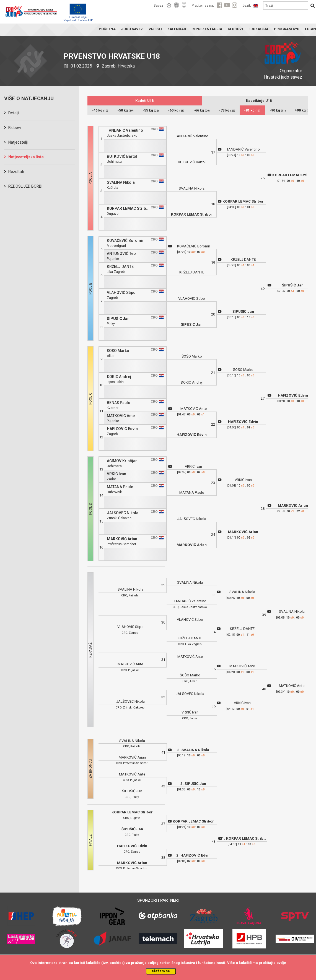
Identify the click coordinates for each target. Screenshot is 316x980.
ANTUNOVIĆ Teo (121, 254)
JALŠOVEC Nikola (123, 513)
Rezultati (16, 172)
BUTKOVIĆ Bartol (122, 157)
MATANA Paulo (120, 487)
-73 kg (227, 110)
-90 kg (278, 110)
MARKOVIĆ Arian (122, 539)
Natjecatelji (18, 142)
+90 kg (303, 110)
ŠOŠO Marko (118, 351)
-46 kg (100, 110)
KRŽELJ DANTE (120, 267)
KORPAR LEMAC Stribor (128, 209)
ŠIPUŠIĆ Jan (118, 319)
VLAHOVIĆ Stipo (121, 293)
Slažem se (161, 971)
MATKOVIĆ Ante (121, 416)
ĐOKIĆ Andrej (119, 377)
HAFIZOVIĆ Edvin (122, 429)
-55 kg (151, 110)
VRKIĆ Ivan (116, 474)
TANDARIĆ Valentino (125, 130)
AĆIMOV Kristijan (122, 461)
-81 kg (252, 110)
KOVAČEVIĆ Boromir (125, 241)
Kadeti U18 (144, 101)
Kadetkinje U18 (259, 101)
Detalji (14, 113)
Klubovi (15, 128)
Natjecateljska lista (26, 157)
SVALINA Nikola (121, 183)
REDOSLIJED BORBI (25, 186)
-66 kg (202, 110)
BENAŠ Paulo (119, 403)
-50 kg (125, 110)
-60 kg (176, 110)
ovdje (281, 963)
